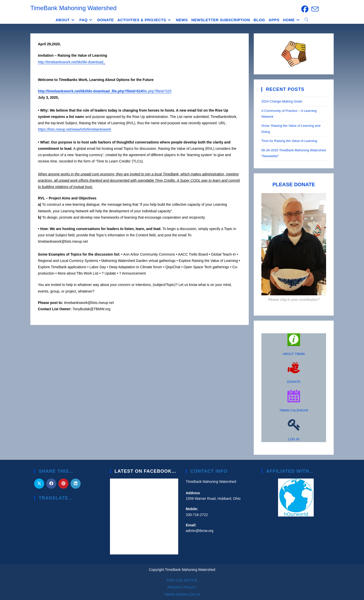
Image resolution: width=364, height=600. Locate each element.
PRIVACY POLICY (182, 587)
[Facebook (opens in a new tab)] (305, 9)
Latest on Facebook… (145, 471)
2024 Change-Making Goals (282, 101)
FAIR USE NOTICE (182, 580)
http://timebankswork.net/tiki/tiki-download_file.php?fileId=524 (90, 91)
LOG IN (294, 439)
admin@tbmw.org (200, 531)
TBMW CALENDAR (294, 410)
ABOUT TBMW (294, 354)
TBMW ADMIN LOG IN (182, 594)
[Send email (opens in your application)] (314, 9)
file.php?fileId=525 (157, 91)
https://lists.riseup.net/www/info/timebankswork (74, 129)
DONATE (294, 382)
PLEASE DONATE (294, 184)
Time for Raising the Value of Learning (290, 141)
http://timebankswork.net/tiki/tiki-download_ (72, 62)
